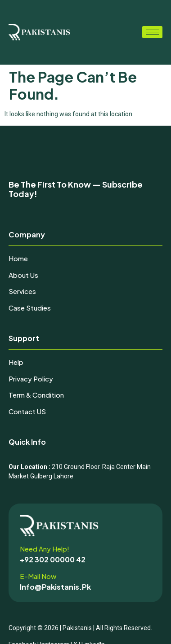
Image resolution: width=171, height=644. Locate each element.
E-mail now (38, 576)
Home (18, 258)
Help (16, 362)
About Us (23, 275)
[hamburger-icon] (152, 32)
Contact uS (27, 411)
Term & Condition (36, 395)
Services (22, 291)
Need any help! (45, 549)
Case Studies (30, 308)
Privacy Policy (31, 379)
